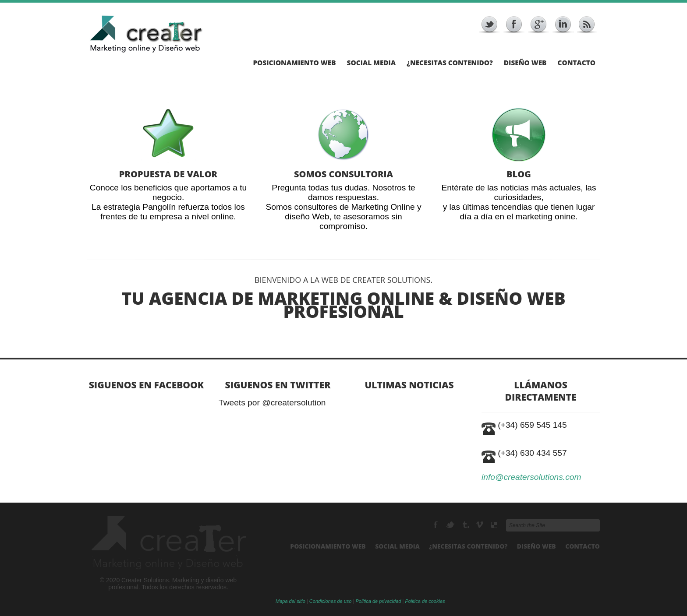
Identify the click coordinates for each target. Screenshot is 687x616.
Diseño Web (525, 63)
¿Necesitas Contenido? (450, 63)
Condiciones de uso (331, 601)
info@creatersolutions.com (531, 477)
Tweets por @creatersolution (272, 403)
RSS (466, 525)
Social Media (372, 63)
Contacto (576, 63)
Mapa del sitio (290, 601)
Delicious (494, 525)
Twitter (451, 525)
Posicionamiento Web (294, 63)
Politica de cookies (425, 601)
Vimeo (480, 525)
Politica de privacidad (378, 601)
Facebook (437, 525)
